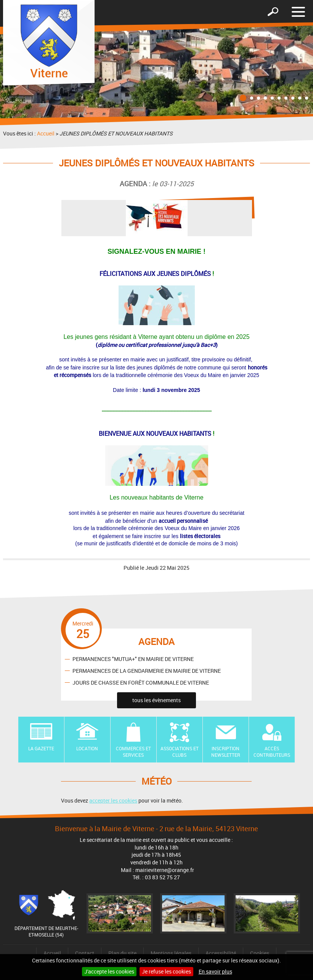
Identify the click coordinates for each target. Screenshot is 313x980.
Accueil (46, 133)
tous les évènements (156, 700)
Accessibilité (221, 953)
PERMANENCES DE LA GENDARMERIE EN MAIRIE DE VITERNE (147, 671)
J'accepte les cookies (109, 971)
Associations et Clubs (180, 752)
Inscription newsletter (226, 752)
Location (87, 748)
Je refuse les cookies (166, 971)
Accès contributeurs (272, 752)
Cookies (260, 953)
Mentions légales (171, 953)
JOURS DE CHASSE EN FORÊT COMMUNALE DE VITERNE (141, 683)
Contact (85, 953)
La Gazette (41, 748)
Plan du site (122, 953)
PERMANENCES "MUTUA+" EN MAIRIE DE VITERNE (133, 659)
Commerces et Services (133, 752)
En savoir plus (215, 971)
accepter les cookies (113, 800)
